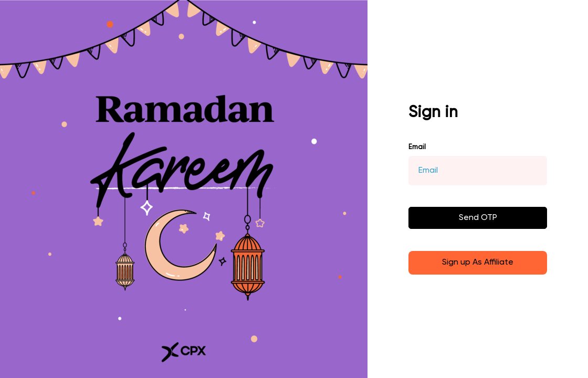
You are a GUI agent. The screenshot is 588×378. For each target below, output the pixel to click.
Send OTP (478, 218)
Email (417, 147)
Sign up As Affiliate (478, 262)
